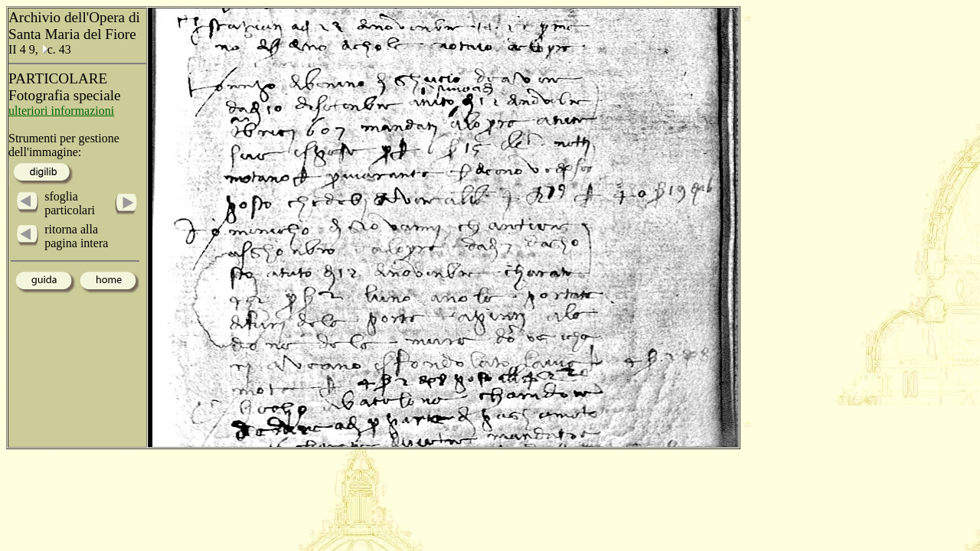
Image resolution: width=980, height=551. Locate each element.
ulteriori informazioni (61, 111)
